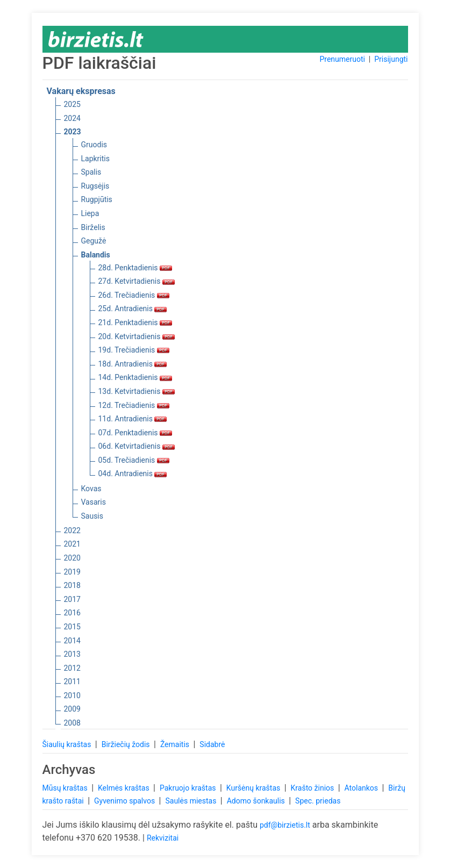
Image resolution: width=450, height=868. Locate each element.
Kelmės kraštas (124, 788)
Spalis (91, 172)
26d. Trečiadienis (134, 295)
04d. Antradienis (133, 474)
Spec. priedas (318, 801)
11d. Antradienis (133, 419)
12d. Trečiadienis (134, 405)
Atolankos (362, 788)
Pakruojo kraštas (189, 788)
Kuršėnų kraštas (254, 788)
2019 (72, 572)
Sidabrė (212, 744)
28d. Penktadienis (135, 268)
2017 (72, 599)
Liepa (90, 213)
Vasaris (94, 502)
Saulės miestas (191, 801)
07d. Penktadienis (135, 433)
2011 (72, 682)
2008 (72, 723)
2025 (72, 104)
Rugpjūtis (97, 199)
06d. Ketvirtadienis (137, 446)
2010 (72, 695)
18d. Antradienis (133, 364)
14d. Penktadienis (135, 377)
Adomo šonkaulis (257, 801)
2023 (73, 132)
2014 (72, 641)
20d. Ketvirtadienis (137, 336)
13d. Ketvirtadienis (137, 391)
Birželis (93, 227)
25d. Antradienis (133, 309)
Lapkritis (95, 159)
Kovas (91, 489)
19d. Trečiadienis (134, 350)
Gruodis (94, 145)
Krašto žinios (313, 788)
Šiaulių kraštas (68, 744)
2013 (72, 654)
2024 (72, 118)
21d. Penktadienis (135, 322)
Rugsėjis (95, 186)
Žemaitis (176, 744)
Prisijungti (391, 59)
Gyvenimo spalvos (126, 801)
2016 (72, 613)
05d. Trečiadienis (134, 460)
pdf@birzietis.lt (285, 825)
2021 (72, 544)
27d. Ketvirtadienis (137, 281)
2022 (72, 530)
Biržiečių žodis (127, 744)
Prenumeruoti (342, 59)
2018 (72, 585)
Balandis (96, 255)
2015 (72, 627)
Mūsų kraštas (66, 788)
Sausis (92, 516)
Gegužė (94, 241)
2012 (72, 668)
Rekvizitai (163, 838)
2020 (72, 558)
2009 (72, 709)
